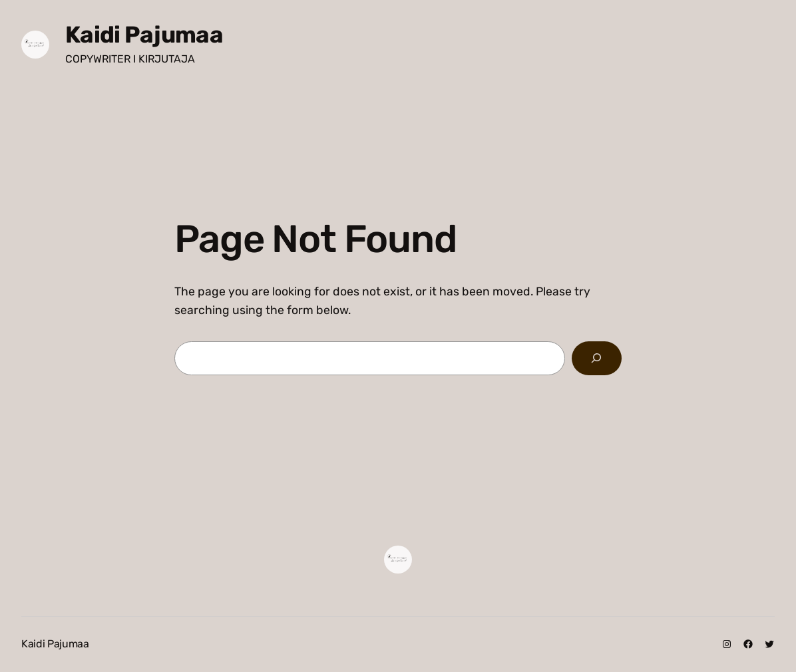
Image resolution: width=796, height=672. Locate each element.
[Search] (597, 359)
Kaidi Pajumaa (144, 35)
